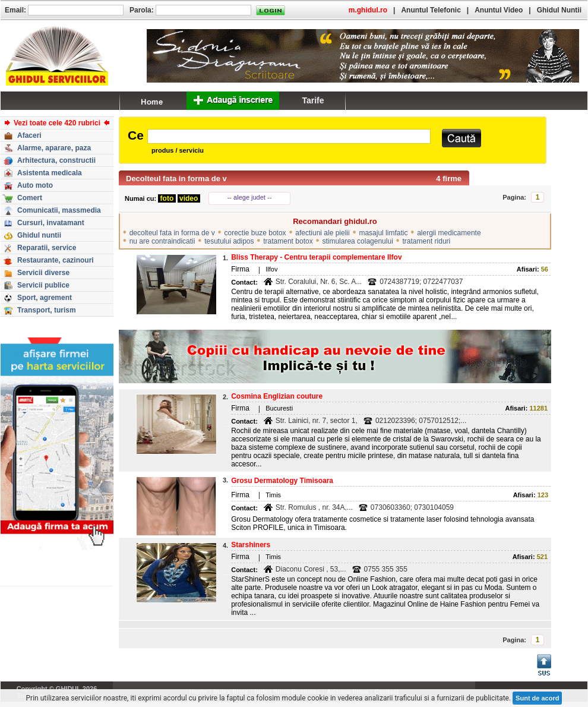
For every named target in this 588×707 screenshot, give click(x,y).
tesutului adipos (229, 241)
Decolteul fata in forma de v (176, 179)
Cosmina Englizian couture (277, 396)
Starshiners (251, 545)
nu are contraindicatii (162, 241)
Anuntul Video (499, 10)
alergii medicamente (449, 233)
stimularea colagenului (357, 241)
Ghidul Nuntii (559, 10)
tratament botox (288, 241)
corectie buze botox (255, 233)
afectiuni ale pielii (322, 233)
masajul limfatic (383, 233)
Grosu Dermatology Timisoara (282, 481)
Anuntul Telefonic (431, 10)
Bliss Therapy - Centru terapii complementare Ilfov (316, 257)
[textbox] (289, 136)
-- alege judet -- (250, 197)
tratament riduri (427, 241)
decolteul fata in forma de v (172, 233)
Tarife (313, 100)
